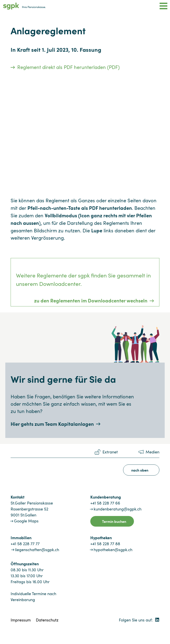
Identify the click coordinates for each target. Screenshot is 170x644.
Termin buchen (114, 521)
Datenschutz (47, 620)
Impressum (21, 620)
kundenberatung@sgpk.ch (118, 509)
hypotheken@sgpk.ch (113, 550)
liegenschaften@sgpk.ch (37, 550)
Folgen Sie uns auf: (139, 620)
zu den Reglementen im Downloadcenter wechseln (91, 300)
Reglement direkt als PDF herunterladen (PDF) (69, 67)
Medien (153, 452)
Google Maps (26, 521)
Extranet (110, 452)
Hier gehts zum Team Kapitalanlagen (52, 424)
